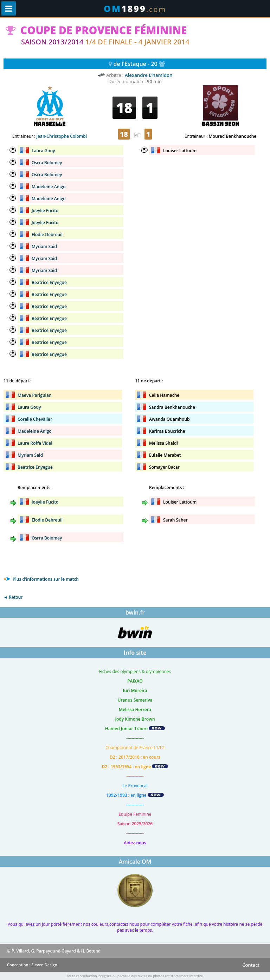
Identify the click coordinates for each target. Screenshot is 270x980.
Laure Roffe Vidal (35, 443)
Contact (251, 965)
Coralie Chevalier (35, 419)
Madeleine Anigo (49, 187)
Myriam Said (44, 246)
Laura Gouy (43, 151)
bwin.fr (135, 612)
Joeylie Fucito (45, 211)
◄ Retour (13, 597)
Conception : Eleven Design (32, 965)
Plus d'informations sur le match (41, 579)
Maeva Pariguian (35, 395)
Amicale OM (135, 862)
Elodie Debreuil (47, 235)
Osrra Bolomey (47, 163)
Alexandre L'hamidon (149, 75)
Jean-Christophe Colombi (62, 136)
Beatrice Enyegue (49, 282)
